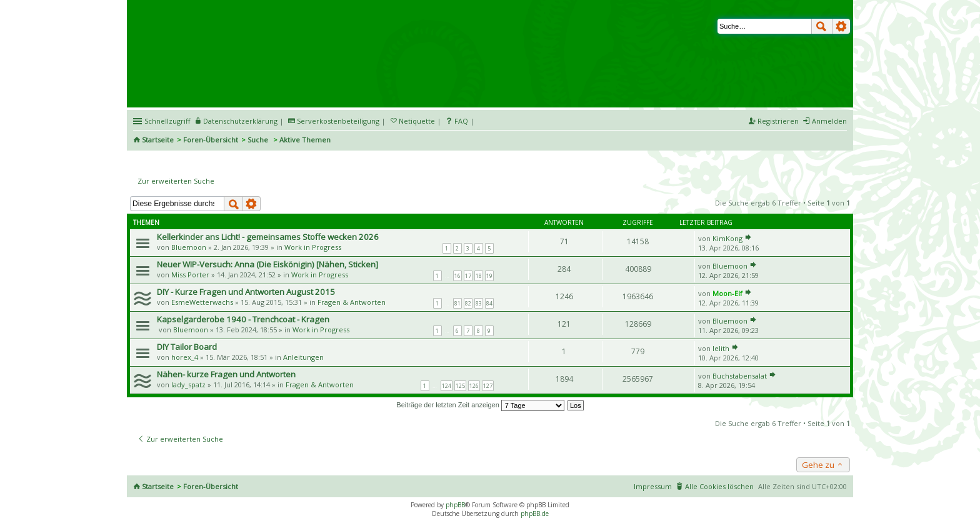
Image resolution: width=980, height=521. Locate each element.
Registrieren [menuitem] (778, 121)
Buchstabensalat (740, 376)
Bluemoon (189, 247)
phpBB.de (535, 514)
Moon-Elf (727, 293)
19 (489, 276)
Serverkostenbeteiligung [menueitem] (338, 121)
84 (489, 303)
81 (457, 303)
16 (457, 276)
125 (460, 386)
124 (447, 386)
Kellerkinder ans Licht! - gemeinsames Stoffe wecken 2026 (268, 237)
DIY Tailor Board (187, 347)
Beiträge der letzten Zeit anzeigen (480, 405)
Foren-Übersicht (211, 140)
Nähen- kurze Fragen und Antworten (226, 374)
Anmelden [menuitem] (829, 121)
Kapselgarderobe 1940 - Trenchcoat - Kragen (243, 319)
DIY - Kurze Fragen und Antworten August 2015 (246, 292)
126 (474, 386)
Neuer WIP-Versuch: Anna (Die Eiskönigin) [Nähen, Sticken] (267, 264)
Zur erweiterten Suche (176, 181)
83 (479, 303)
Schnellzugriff (167, 121)
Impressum (653, 486)
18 (479, 276)
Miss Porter (190, 275)
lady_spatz (188, 385)
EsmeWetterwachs (202, 302)
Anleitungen (303, 357)
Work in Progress (313, 247)
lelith (721, 348)
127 (488, 386)
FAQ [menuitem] (461, 121)
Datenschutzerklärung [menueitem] (240, 121)
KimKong (727, 238)
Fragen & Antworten (352, 302)
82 (468, 303)
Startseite (158, 140)
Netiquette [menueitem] (417, 121)
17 (468, 276)
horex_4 (185, 357)
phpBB (455, 505)
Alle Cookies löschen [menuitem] (719, 486)
